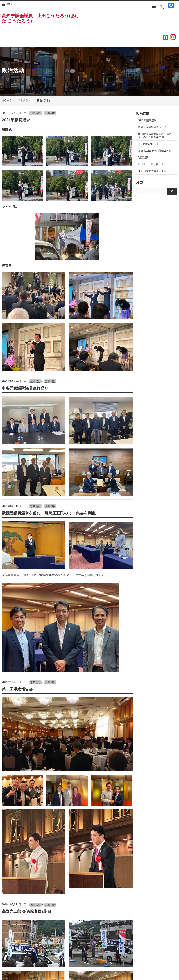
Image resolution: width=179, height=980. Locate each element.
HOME (7, 101)
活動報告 (24, 101)
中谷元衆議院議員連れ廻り (25, 388)
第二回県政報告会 (17, 689)
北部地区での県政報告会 (152, 171)
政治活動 (35, 113)
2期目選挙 (144, 158)
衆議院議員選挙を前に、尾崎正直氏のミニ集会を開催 (49, 513)
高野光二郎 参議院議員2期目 (27, 911)
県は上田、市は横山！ (151, 164)
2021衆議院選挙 (16, 120)
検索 (139, 183)
